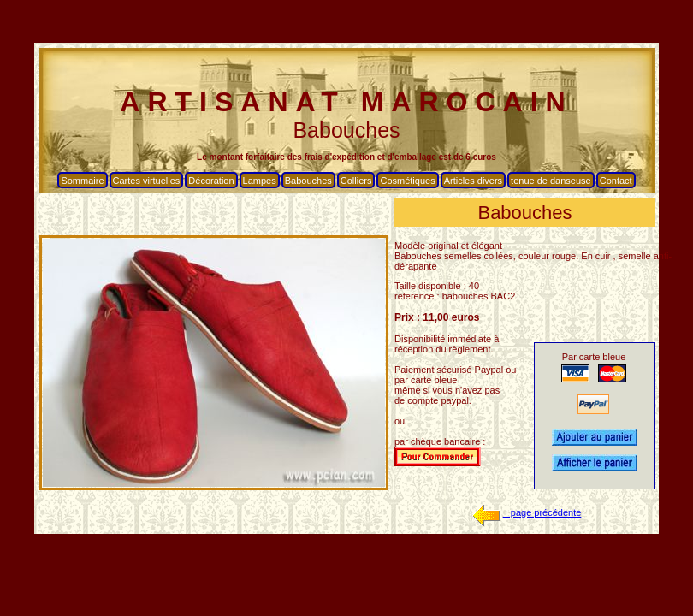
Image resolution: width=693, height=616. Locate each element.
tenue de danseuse (551, 181)
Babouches (308, 181)
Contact (616, 181)
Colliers (356, 181)
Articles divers (473, 181)
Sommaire (82, 181)
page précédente (525, 512)
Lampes (260, 181)
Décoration (211, 181)
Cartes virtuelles (147, 181)
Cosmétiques (407, 181)
